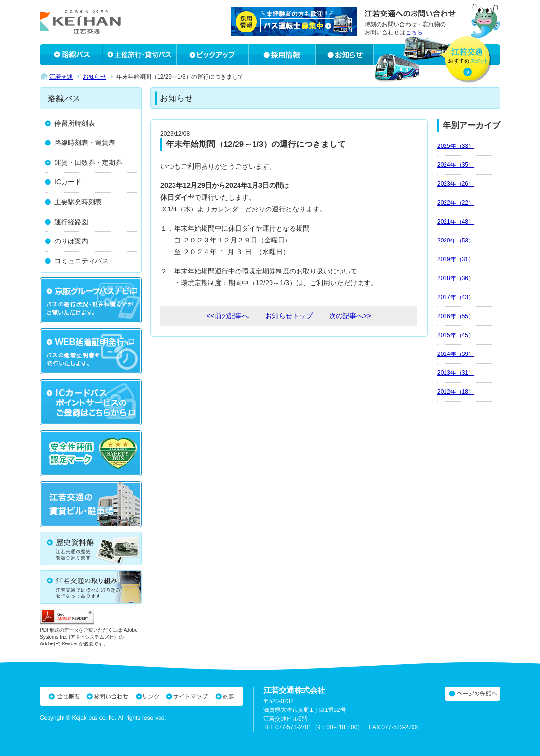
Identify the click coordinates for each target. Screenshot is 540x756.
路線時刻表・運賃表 (85, 143)
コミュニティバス (81, 261)
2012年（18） (456, 392)
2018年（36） (456, 278)
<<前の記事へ (228, 316)
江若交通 (61, 77)
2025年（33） (456, 146)
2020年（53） (456, 241)
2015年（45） (456, 335)
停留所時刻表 (75, 123)
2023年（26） (456, 184)
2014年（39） (456, 354)
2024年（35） (456, 165)
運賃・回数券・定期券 (88, 162)
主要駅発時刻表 (78, 202)
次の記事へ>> (350, 316)
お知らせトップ (289, 316)
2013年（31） (456, 373)
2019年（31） (456, 259)
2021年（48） (456, 222)
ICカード (68, 182)
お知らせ (95, 77)
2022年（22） (456, 203)
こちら (414, 32)
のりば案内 (71, 241)
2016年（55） (456, 316)
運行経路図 (71, 222)
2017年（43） (456, 297)
